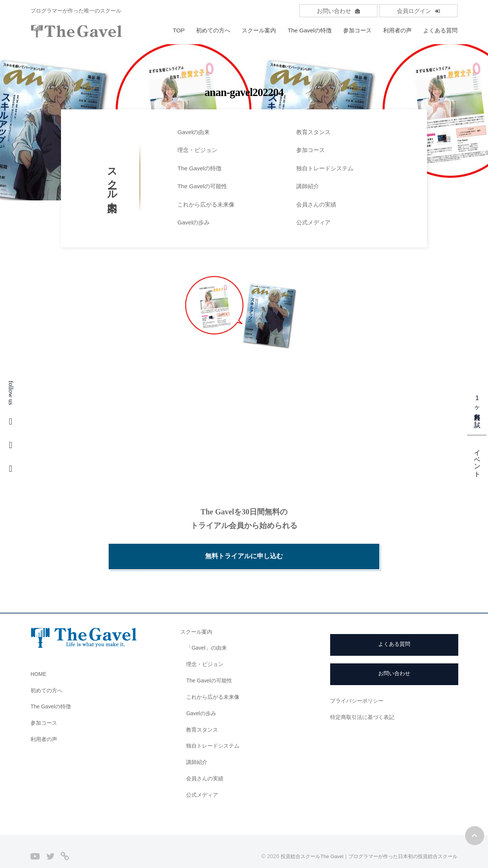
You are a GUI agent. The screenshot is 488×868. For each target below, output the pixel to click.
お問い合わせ (338, 11)
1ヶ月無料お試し (477, 409)
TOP (179, 30)
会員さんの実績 (316, 204)
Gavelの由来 (193, 132)
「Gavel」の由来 (208, 634)
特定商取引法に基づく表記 (364, 703)
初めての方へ (213, 30)
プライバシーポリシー (359, 687)
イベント (477, 460)
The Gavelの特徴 (310, 30)
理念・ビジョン (197, 150)
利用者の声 (397, 30)
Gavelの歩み (193, 222)
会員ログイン (418, 11)
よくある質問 (440, 30)
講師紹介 (308, 186)
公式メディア (313, 222)
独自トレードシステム (325, 168)
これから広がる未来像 (206, 204)
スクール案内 (259, 30)
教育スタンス (313, 132)
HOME (39, 660)
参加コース (357, 30)
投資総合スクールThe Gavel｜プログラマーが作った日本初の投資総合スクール (362, 842)
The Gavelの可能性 (202, 186)
